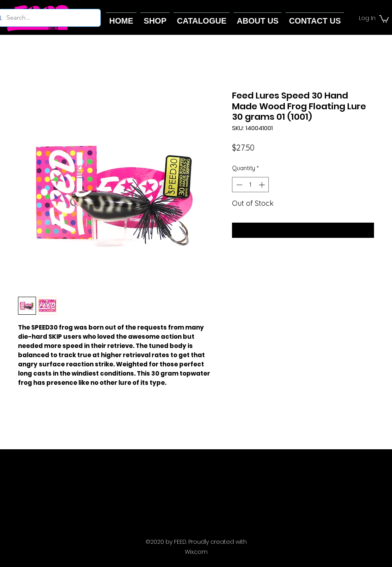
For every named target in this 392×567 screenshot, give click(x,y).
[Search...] (45, 18)
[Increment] (263, 185)
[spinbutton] (251, 185)
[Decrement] (239, 185)
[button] (384, 18)
